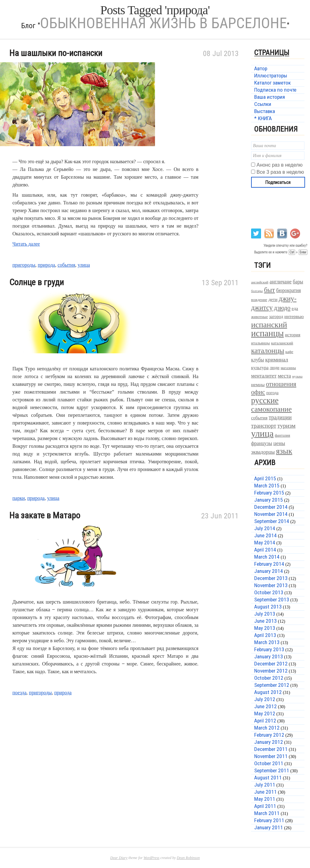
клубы (258, 360)
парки (19, 498)
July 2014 (265, 528)
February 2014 (269, 564)
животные (259, 317)
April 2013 (265, 635)
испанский (269, 325)
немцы (258, 384)
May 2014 (265, 543)
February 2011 (269, 820)
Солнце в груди (37, 282)
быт (270, 290)
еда (295, 308)
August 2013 (268, 607)
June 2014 (266, 535)
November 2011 (271, 756)
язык (284, 451)
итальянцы (260, 343)
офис (258, 392)
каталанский (282, 343)
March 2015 (267, 486)
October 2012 (269, 678)
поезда (19, 693)
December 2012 (271, 664)
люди (275, 368)
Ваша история (270, 97)
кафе (289, 352)
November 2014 (271, 514)
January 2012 (269, 742)
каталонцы (268, 351)
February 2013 (269, 649)
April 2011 (265, 806)
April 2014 (265, 550)
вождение (259, 300)
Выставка (265, 111)
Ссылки (263, 104)
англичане (281, 282)
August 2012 (268, 692)
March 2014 (267, 557)
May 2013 (265, 628)
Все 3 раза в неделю (280, 172)
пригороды (24, 265)
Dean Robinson (188, 858)
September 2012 (272, 685)
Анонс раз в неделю (279, 165)
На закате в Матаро (45, 515)
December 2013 (271, 578)
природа (46, 265)
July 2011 (265, 785)
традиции (280, 417)
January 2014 (269, 571)
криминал (277, 360)
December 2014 (271, 507)
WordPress (151, 858)
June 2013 (266, 621)
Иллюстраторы (271, 76)
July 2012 (265, 699)
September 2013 (272, 600)
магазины (288, 368)
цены (279, 443)
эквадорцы (263, 452)
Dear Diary (119, 858)
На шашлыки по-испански (56, 53)
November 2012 (271, 671)
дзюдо (282, 308)
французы (262, 443)
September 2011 (272, 770)
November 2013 (271, 585)
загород (276, 316)
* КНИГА (263, 118)
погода (272, 393)
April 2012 (265, 721)
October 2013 (269, 592)
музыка (297, 376)
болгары (257, 291)
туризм (286, 425)
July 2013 (265, 614)
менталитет (264, 376)
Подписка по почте (275, 90)
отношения (281, 384)
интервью (294, 316)
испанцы (267, 333)
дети (273, 299)
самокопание (271, 409)
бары (298, 282)
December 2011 (271, 749)
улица (84, 265)
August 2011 (268, 778)
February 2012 (269, 735)
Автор (261, 68)
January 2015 (269, 500)
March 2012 (267, 728)
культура (260, 367)
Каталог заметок (272, 83)
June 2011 (266, 792)
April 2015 (265, 478)
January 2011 (269, 827)
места (284, 376)
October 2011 (269, 763)
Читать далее (26, 244)
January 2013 (269, 656)
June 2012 (266, 706)
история (292, 335)
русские (265, 400)
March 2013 (267, 642)
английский (260, 282)
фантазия (282, 435)
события (66, 265)
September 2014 (272, 521)
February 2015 (269, 493)
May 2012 (265, 713)
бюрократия (289, 290)
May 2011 (265, 799)
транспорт (264, 426)
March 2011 (267, 813)
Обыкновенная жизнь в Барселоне (163, 23)
